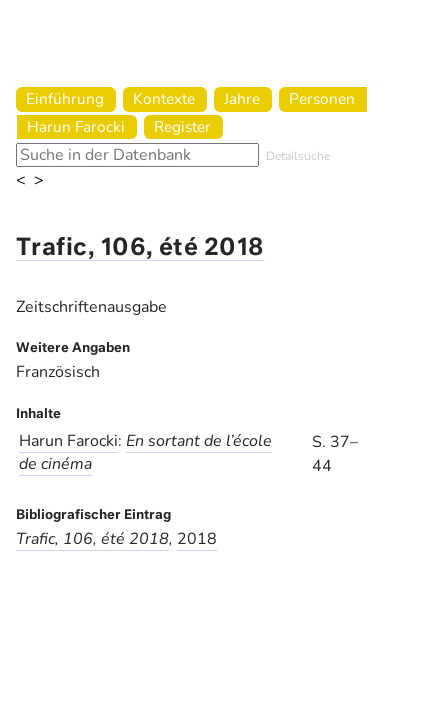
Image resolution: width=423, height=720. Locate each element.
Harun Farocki (76, 126)
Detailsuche (298, 156)
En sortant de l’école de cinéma (145, 452)
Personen (322, 98)
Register (182, 126)
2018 (197, 539)
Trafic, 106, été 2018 (140, 248)
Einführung (65, 98)
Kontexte (164, 98)
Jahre (242, 98)
